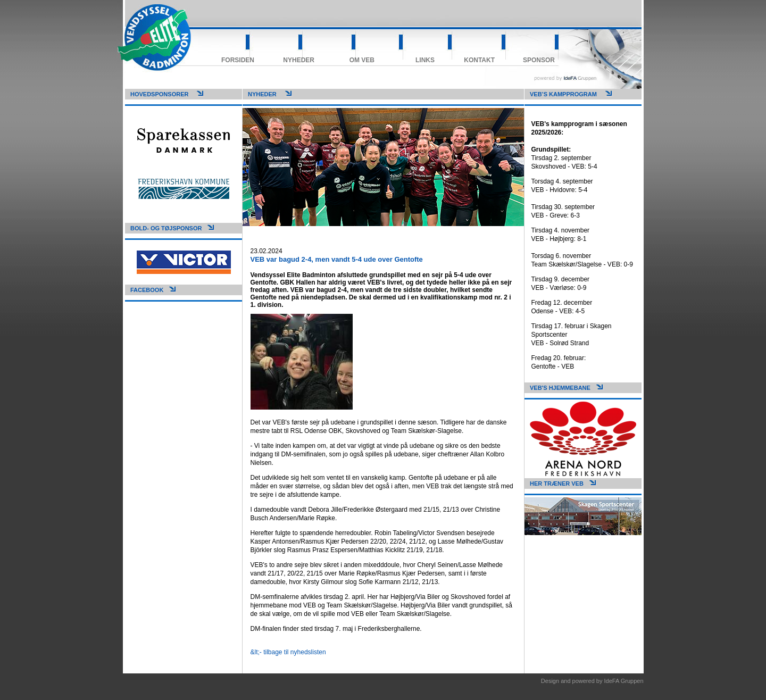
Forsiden (238, 60)
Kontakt (479, 60)
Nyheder (299, 60)
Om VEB (362, 60)
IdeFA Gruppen (624, 681)
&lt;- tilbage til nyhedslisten (288, 652)
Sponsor (539, 60)
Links (425, 60)
